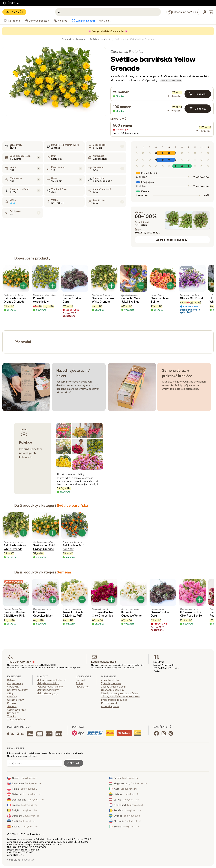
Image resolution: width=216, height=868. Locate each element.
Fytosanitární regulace (114, 700)
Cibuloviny (13, 687)
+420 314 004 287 (19, 662)
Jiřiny (10, 693)
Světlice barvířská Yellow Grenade (135, 39)
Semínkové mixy (17, 710)
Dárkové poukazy (17, 690)
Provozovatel (109, 703)
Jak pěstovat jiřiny (48, 683)
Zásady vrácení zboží (113, 687)
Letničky (12, 696)
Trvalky (11, 716)
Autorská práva (110, 706)
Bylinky (11, 680)
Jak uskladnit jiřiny (48, 690)
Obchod (66, 39)
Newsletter (82, 687)
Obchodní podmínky (113, 690)
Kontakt (81, 680)
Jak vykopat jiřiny (48, 693)
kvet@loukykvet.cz (104, 662)
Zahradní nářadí (16, 720)
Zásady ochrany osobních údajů (119, 693)
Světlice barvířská (100, 39)
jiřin (112, 31)
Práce (79, 683)
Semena (80, 39)
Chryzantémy (15, 683)
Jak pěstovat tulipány (50, 687)
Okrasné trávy (15, 700)
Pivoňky (12, 703)
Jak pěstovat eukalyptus (52, 680)
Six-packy (13, 713)
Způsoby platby (110, 680)
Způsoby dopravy (111, 683)
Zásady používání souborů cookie (121, 696)
